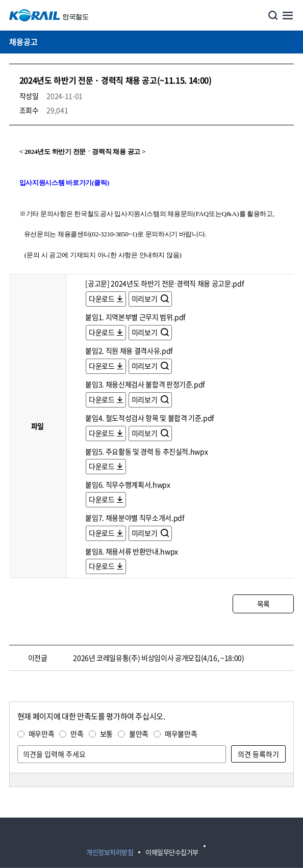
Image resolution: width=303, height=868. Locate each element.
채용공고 (23, 42)
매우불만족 (181, 734)
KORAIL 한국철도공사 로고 (49, 15)
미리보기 (145, 299)
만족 (77, 734)
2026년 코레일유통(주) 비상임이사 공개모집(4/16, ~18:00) (158, 658)
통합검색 (273, 15)
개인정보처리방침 (110, 852)
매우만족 (42, 734)
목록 (263, 604)
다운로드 (102, 299)
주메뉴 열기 (288, 15)
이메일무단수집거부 (172, 852)
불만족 (139, 734)
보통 (106, 734)
